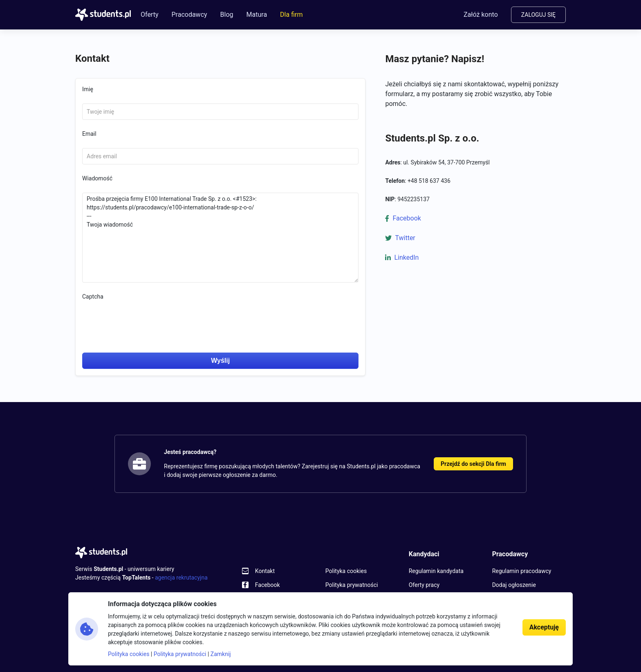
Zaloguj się (538, 15)
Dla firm (291, 15)
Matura (257, 15)
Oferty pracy (424, 585)
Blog (227, 15)
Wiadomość (97, 178)
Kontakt (265, 571)
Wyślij (220, 361)
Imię (88, 89)
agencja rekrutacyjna (181, 578)
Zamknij (221, 654)
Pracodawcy (189, 15)
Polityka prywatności (352, 585)
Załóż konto (481, 15)
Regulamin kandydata (436, 571)
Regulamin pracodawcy (522, 571)
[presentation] (144, 317)
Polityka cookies (346, 571)
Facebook (407, 218)
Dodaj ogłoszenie (514, 585)
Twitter (405, 238)
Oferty (149, 15)
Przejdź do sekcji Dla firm (473, 464)
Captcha (93, 297)
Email (89, 134)
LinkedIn (406, 257)
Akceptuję (544, 627)
